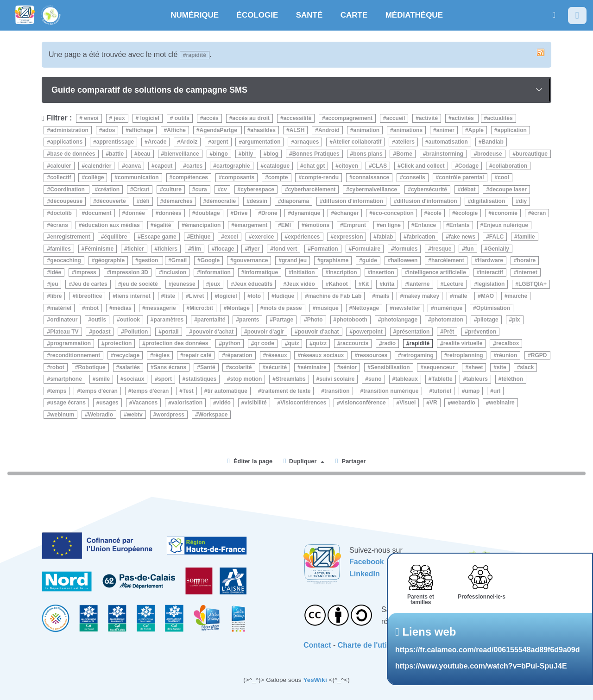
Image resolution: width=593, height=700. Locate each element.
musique (327, 308)
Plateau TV (64, 332)
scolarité (240, 367)
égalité (162, 225)
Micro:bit (201, 308)
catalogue (277, 166)
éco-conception (393, 213)
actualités (500, 118)
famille (526, 237)
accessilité (298, 118)
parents (249, 320)
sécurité (276, 367)
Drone (269, 213)
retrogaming (417, 355)
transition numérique (391, 391)
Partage (283, 320)
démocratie (221, 202)
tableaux (407, 379)
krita (388, 284)
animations (408, 130)
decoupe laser (508, 189)
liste (170, 296)
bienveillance (181, 154)
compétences (190, 177)
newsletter (407, 308)
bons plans (368, 154)
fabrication (421, 237)
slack (527, 367)
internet (527, 272)
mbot (92, 308)
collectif (60, 177)
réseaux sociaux (322, 355)
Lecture (453, 284)
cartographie (233, 166)
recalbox (508, 344)
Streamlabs (291, 379)
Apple (476, 130)
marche (518, 296)
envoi (91, 118)
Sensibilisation (390, 367)
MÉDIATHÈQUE (414, 15)
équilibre (115, 237)
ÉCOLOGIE (258, 15)
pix (516, 320)
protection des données (177, 344)
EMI (286, 225)
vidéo (224, 403)
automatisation (448, 142)
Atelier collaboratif (357, 142)
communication (138, 177)
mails (382, 296)
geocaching (66, 260)
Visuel (407, 403)
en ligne (390, 225)
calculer (60, 166)
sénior (348, 367)
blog (273, 154)
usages (109, 403)
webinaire (502, 403)
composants (238, 177)
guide (370, 260)
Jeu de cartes (90, 284)
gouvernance (251, 260)
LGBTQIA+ (533, 284)
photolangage (399, 320)
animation (366, 130)
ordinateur (64, 320)
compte (278, 177)
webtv (135, 415)
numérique (448, 308)
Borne (404, 154)
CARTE (354, 15)
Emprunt (355, 225)
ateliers (405, 142)
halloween (404, 260)
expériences (304, 237)
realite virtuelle (463, 344)
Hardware (490, 260)
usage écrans (68, 403)
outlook (130, 320)
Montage (238, 308)
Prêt (449, 332)
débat (468, 189)
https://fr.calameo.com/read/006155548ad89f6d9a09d (487, 650)
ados (108, 130)
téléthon (512, 379)
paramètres (169, 320)
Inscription (343, 272)
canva (133, 166)
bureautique (532, 154)
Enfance (426, 225)
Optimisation (493, 308)
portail (170, 332)
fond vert (285, 249)
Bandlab (492, 142)
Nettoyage (366, 308)
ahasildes (263, 130)
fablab (385, 237)
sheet (476, 367)
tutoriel (442, 391)
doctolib (62, 213)
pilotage (488, 320)
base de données (73, 154)
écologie (467, 213)
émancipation (203, 225)
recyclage (127, 355)
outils (181, 118)
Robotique (91, 367)
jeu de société (139, 284)
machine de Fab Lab (335, 296)
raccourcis (355, 344)
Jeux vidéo (301, 284)
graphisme (335, 260)
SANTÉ (309, 15)
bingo (220, 154)
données (170, 213)
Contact (317, 645)
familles (60, 249)
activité (428, 118)
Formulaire (366, 249)
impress (86, 272)
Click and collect (423, 166)
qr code (264, 344)
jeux (118, 118)
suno (375, 379)
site (502, 367)
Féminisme (99, 249)
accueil (396, 118)
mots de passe (282, 308)
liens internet (133, 296)
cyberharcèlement (312, 189)
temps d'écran (99, 391)
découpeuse (66, 202)
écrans (59, 225)
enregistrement (70, 237)
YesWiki (315, 680)
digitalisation (488, 202)
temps (58, 391)
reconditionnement (75, 355)
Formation (325, 249)
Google (210, 260)
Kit (365, 284)
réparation (239, 355)
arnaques (306, 142)
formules (406, 249)
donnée (135, 213)
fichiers (167, 249)
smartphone (66, 379)
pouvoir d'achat (213, 332)
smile (103, 379)
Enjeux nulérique (506, 225)
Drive (240, 213)
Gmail (179, 260)
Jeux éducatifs (253, 284)
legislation (491, 284)
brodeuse (490, 154)
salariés (129, 367)
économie (505, 213)
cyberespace (257, 189)
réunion (507, 355)
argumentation (261, 142)
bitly (247, 154)
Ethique (200, 237)
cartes (194, 166)
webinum (62, 415)
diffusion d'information (353, 202)
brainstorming (445, 154)
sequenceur (439, 367)
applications (66, 142)
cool (503, 177)
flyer (254, 249)
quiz (293, 344)
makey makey (421, 296)
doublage (207, 213)
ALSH (297, 130)
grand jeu (294, 260)
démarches (178, 202)
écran (538, 213)
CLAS (380, 166)
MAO (487, 296)
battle (116, 154)
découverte (111, 202)
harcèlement (448, 260)
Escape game (159, 237)
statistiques (201, 379)
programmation (70, 344)
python (231, 344)
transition (337, 391)
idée (56, 272)
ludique (285, 296)
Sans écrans (170, 367)
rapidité (420, 344)
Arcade (157, 142)
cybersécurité (429, 189)
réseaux (276, 355)
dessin (259, 202)
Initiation (303, 272)
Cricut (142, 189)
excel (231, 237)
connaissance (371, 177)
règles (161, 355)
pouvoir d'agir (266, 332)
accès (211, 118)
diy (523, 202)
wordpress (170, 415)
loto (256, 296)
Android (329, 130)
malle (460, 296)
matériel (61, 308)
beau (144, 154)
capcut (164, 166)
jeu (54, 284)
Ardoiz (189, 142)
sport (165, 379)
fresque (441, 249)
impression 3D (129, 272)
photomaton (447, 320)
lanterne (419, 284)
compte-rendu (320, 177)
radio (389, 344)
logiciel (149, 118)
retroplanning (465, 355)
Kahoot (338, 284)
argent (220, 142)
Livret (197, 296)
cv (224, 189)
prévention (482, 332)
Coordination (68, 189)
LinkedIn (365, 574)
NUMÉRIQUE (195, 15)
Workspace (213, 415)
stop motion (246, 379)
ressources (372, 355)
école (434, 213)
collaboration (510, 166)
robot (57, 367)
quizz (320, 344)
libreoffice (89, 296)
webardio (463, 403)
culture (172, 189)
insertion (382, 272)
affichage (141, 130)
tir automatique (227, 391)
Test (188, 391)
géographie (110, 260)
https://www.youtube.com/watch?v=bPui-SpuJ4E (481, 666)
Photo (315, 320)
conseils (414, 177)
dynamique (306, 213)
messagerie (161, 308)
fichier (136, 249)
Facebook (367, 562)
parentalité (211, 320)
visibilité (256, 403)
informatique (261, 272)
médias (122, 308)
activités (464, 118)
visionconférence (363, 403)
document (98, 213)
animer (445, 130)
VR (433, 403)
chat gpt (314, 166)
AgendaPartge (219, 130)
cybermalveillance (373, 189)
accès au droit (251, 118)
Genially (498, 249)
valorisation (187, 403)
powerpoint (368, 332)
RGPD (539, 355)
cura (201, 189)
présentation (413, 332)
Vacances (145, 403)
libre (56, 296)
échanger (346, 213)
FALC (496, 237)
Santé (208, 367)
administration (69, 130)
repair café (198, 355)
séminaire (314, 367)
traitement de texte (286, 391)
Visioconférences (303, 403)
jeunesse (183, 284)
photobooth (352, 320)
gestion (149, 260)
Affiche (176, 130)
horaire (527, 260)
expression (348, 237)
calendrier (98, 166)
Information (215, 272)
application (512, 130)
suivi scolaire (337, 379)
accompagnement (349, 118)
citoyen (348, 166)
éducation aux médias (110, 225)
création (109, 189)
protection (118, 344)
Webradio (101, 415)
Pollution (136, 332)
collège (94, 177)
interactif (491, 272)
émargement (251, 225)
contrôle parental (461, 177)
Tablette (442, 379)
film (196, 249)
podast (101, 332)
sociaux (134, 379)
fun (470, 249)
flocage (224, 249)
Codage (468, 166)
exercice (263, 237)
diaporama (295, 202)
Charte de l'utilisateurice (381, 645)
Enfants (460, 225)
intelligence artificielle (437, 272)
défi (144, 202)
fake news (462, 237)
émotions (317, 225)
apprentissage (115, 142)
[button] (554, 15)
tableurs (477, 379)
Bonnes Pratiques (316, 154)
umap (472, 391)
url (497, 391)
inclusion (174, 272)
